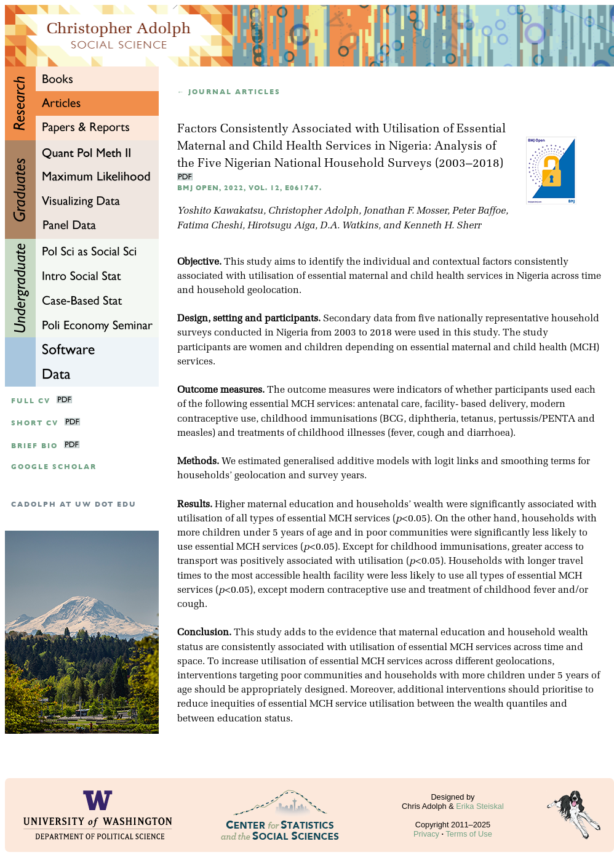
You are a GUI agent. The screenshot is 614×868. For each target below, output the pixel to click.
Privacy (426, 834)
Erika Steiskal (480, 806)
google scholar (54, 467)
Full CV (31, 401)
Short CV (35, 423)
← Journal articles (229, 92)
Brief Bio (34, 446)
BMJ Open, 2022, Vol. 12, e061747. (249, 188)
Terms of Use (468, 834)
